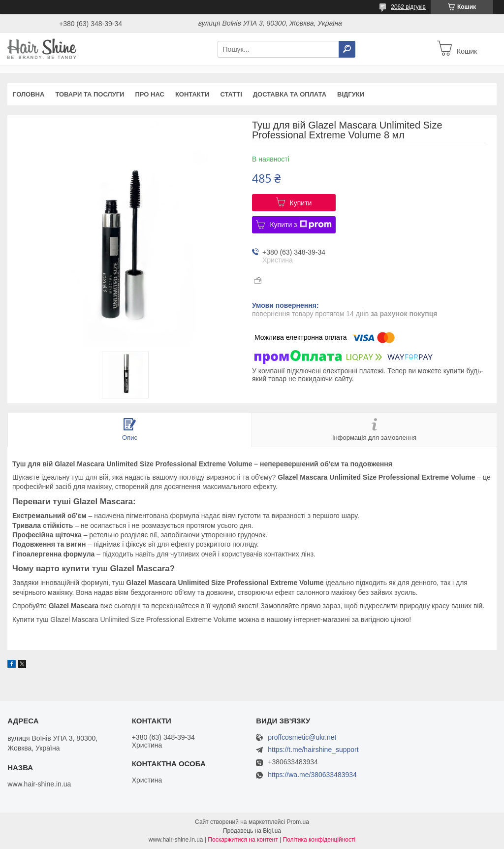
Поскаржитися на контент (243, 840)
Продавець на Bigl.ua (252, 831)
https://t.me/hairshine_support (313, 750)
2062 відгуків (408, 7)
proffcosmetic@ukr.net (302, 737)
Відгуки (351, 94)
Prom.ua (298, 822)
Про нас (149, 94)
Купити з (300, 225)
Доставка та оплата (290, 94)
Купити (301, 203)
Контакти (192, 94)
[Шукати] (347, 49)
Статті (231, 94)
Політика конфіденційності (319, 840)
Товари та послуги (90, 94)
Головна (29, 94)
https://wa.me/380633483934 (312, 775)
